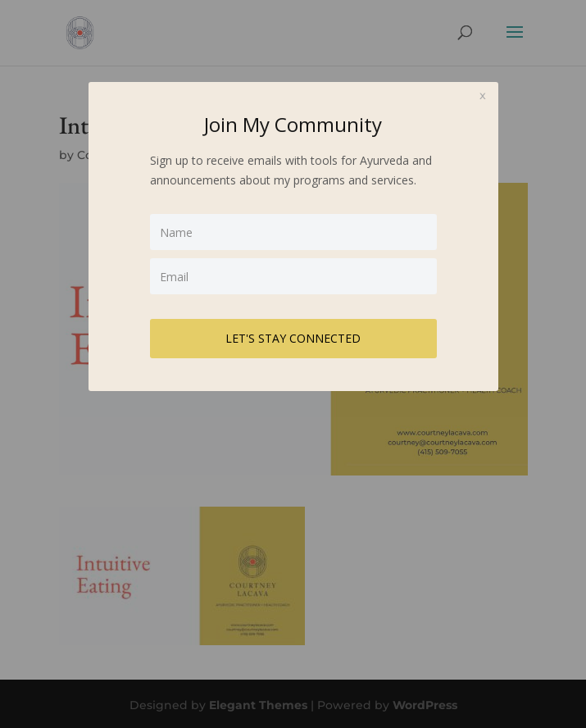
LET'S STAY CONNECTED (293, 338)
